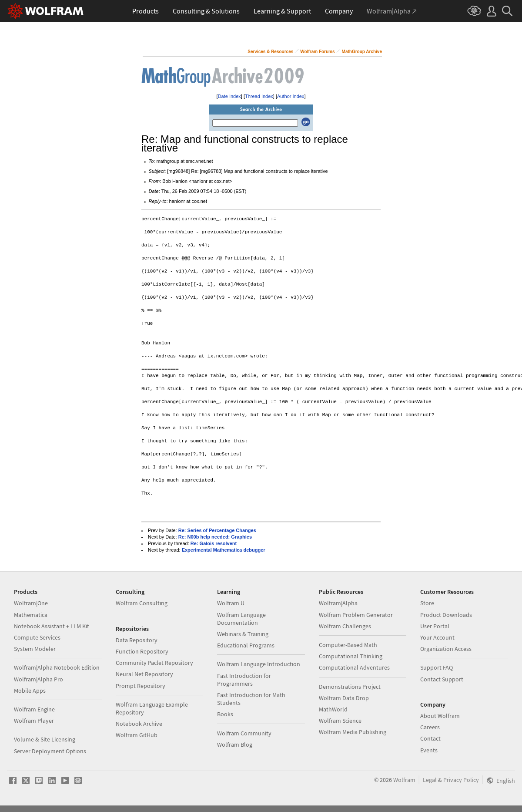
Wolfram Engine (34, 709)
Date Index (229, 96)
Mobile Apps (30, 691)
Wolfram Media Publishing (353, 732)
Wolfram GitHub (137, 735)
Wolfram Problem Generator (356, 615)
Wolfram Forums (317, 52)
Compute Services (37, 637)
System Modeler (35, 649)
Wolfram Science (340, 721)
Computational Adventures (354, 667)
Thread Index (259, 96)
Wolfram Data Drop (344, 698)
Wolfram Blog (235, 745)
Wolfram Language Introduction (259, 664)
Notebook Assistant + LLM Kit (52, 626)
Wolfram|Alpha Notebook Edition (57, 667)
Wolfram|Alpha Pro (38, 679)
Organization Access (446, 649)
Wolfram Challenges (345, 626)
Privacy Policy (461, 780)
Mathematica (31, 615)
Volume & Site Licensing (45, 739)
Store (427, 603)
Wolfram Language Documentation (241, 619)
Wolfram (404, 780)
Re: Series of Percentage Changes (217, 530)
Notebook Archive (139, 724)
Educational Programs (246, 645)
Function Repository (142, 651)
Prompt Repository (141, 686)
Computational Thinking (351, 656)
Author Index (291, 96)
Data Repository (137, 640)
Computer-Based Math (348, 645)
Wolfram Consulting (142, 603)
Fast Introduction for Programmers (244, 680)
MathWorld (333, 709)
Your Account (437, 637)
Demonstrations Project (350, 687)
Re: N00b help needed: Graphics (215, 537)
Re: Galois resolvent (214, 543)
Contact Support (442, 679)
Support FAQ (437, 667)
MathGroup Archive (362, 52)
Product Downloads (446, 615)
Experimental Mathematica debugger (224, 550)
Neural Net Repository (144, 674)
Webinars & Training (243, 634)
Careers (430, 727)
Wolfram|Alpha (338, 603)
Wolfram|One (31, 603)
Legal (430, 780)
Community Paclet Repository (154, 663)
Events (429, 750)
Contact (430, 738)
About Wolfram (440, 716)
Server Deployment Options (50, 751)
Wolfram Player (34, 721)
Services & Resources (270, 52)
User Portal (435, 626)
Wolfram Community (244, 733)
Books (225, 714)
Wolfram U (231, 603)
